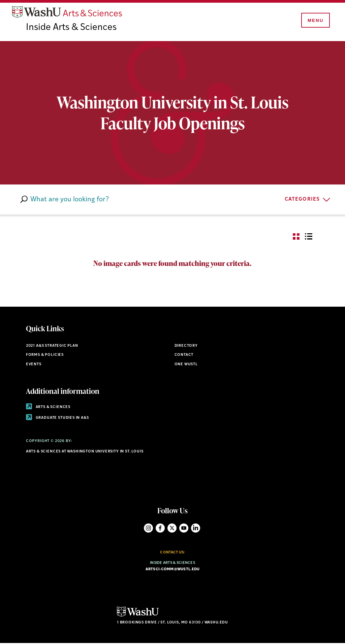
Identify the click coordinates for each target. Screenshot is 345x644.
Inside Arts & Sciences (72, 29)
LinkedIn (196, 529)
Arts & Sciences (48, 408)
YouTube (184, 529)
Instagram (148, 529)
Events (34, 365)
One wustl (186, 365)
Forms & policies (45, 356)
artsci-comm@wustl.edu (173, 570)
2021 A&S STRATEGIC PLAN (52, 347)
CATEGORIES (302, 200)
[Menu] (315, 21)
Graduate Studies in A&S (57, 419)
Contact (184, 356)
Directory (186, 347)
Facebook (160, 529)
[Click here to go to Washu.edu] (138, 617)
